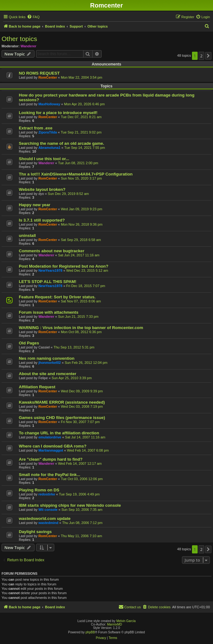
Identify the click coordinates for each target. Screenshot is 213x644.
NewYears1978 (50, 270)
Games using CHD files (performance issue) (62, 418)
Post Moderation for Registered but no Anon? (64, 266)
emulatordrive (50, 437)
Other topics (19, 39)
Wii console (48, 510)
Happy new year (35, 205)
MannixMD (114, 624)
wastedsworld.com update (45, 518)
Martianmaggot (51, 450)
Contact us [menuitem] (130, 607)
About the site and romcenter (48, 374)
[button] (208, 56)
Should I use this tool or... (44, 159)
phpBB (90, 632)
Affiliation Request (37, 387)
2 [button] (201, 56)
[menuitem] (33, 17)
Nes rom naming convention (47, 358)
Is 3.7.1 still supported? (42, 220)
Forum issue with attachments (49, 312)
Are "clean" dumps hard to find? (51, 459)
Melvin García (126, 621)
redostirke (47, 494)
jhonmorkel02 (50, 363)
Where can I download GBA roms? (53, 446)
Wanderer (29, 46)
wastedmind (48, 523)
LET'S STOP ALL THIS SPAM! (48, 282)
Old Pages (29, 343)
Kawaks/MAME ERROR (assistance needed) (62, 402)
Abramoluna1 (49, 148)
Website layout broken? (42, 189)
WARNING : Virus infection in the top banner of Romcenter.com (81, 328)
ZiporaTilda (48, 132)
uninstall (27, 236)
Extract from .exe (36, 128)
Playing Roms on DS (39, 490)
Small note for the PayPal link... (50, 475)
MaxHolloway (49, 104)
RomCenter (48, 77)
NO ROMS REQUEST (39, 73)
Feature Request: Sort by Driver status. (57, 297)
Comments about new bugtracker (52, 251)
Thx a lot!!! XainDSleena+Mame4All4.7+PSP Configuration (76, 174)
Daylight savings (35, 532)
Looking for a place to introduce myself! (58, 113)
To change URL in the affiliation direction (59, 433)
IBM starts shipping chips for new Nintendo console (70, 505)
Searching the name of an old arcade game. (61, 143)
